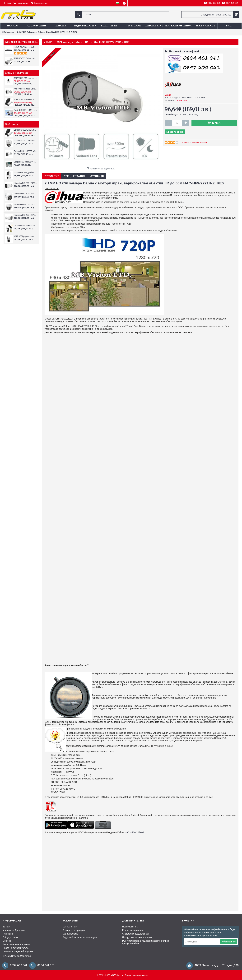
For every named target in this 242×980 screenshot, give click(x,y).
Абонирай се (229, 942)
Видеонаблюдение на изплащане (80, 937)
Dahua (168, 95)
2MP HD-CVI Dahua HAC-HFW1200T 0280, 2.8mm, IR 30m (26, 58)
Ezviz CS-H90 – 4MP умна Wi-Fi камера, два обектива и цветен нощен (26, 110)
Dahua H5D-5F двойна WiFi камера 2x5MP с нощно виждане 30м (26, 172)
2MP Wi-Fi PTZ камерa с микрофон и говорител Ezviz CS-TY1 (26, 78)
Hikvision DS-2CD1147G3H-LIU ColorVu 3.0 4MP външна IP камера (26, 204)
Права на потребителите (16, 948)
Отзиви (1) (97, 176)
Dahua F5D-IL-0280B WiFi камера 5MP (26, 151)
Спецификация (75, 176)
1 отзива (184, 143)
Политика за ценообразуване (18, 951)
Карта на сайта (70, 934)
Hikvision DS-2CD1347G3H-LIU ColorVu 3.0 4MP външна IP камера (26, 194)
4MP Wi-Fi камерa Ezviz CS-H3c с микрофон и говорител (26, 89)
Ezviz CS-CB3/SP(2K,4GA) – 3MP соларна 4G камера (26, 99)
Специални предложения (135, 934)
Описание (52, 176)
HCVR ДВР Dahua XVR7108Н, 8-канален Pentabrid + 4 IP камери (26, 47)
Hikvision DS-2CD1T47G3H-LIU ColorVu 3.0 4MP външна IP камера (26, 183)
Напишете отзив (200, 143)
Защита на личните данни (16, 944)
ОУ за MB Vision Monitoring (17, 956)
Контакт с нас (70, 927)
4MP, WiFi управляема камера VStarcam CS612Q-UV (26, 236)
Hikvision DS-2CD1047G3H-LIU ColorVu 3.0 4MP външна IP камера (26, 215)
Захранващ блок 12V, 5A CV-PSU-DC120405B (26, 162)
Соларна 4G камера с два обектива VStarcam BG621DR (26, 226)
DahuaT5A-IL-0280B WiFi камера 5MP (26, 141)
